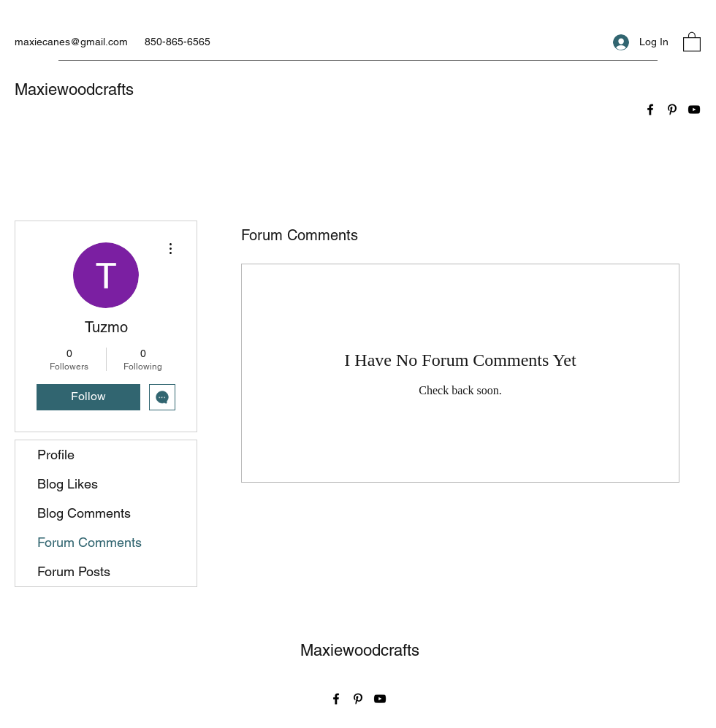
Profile (56, 455)
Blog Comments (84, 513)
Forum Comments (89, 542)
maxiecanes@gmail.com (71, 42)
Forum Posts (74, 571)
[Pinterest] (672, 110)
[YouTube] (694, 110)
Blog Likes (68, 484)
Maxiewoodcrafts (74, 89)
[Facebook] (650, 110)
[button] (692, 41)
